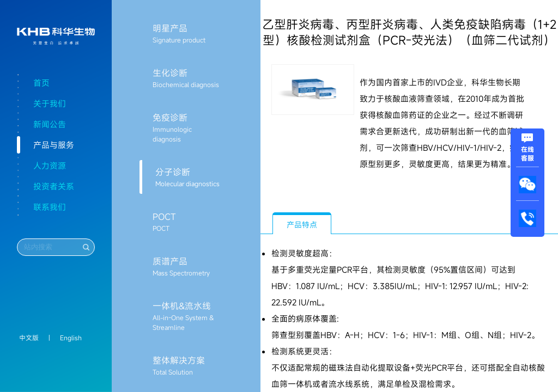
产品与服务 (54, 145)
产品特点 (302, 225)
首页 (41, 83)
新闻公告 (50, 124)
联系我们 (50, 207)
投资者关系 (54, 186)
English (71, 338)
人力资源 (50, 166)
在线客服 (527, 149)
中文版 (29, 338)
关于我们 (50, 103)
